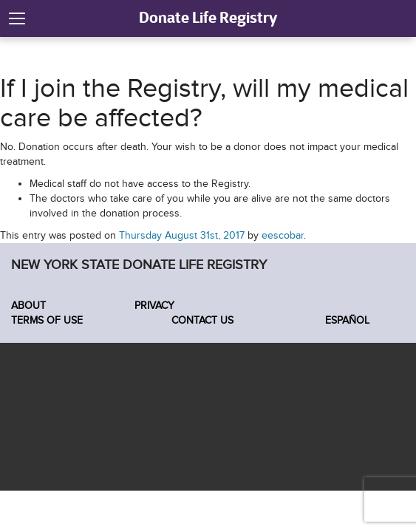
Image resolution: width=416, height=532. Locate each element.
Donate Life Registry (208, 17)
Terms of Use (47, 320)
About (28, 306)
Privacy (154, 306)
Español (346, 320)
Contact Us (202, 320)
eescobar (283, 235)
